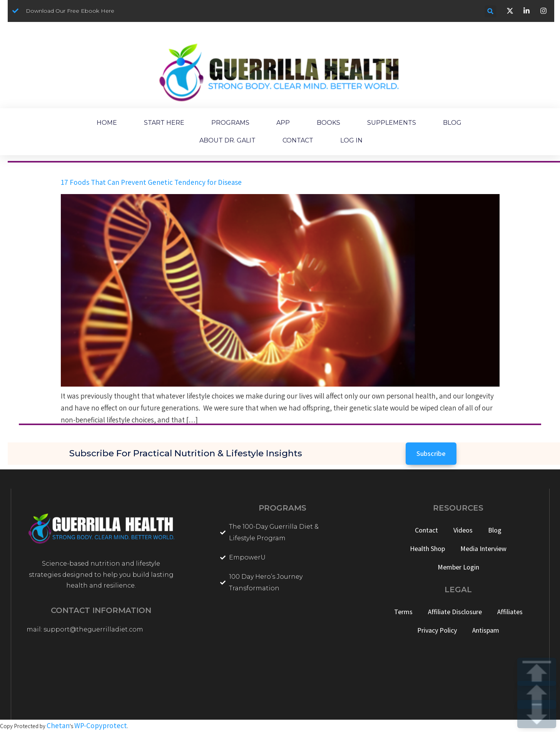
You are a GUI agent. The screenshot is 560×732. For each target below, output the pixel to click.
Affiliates (510, 612)
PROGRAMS (230, 123)
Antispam (486, 630)
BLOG (452, 123)
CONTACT (298, 140)
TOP (537, 672)
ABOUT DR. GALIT (227, 140)
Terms (403, 612)
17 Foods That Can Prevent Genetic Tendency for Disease (151, 182)
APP (283, 123)
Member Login (458, 567)
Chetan (58, 725)
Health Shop (427, 549)
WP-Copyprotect (101, 725)
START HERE (164, 123)
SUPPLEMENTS (392, 123)
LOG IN (351, 140)
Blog (495, 530)
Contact (426, 530)
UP (537, 695)
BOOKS (328, 123)
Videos (463, 530)
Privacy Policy (437, 630)
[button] (491, 11)
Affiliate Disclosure (455, 612)
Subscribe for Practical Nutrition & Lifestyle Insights (186, 453)
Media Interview (483, 549)
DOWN (537, 714)
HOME (107, 123)
